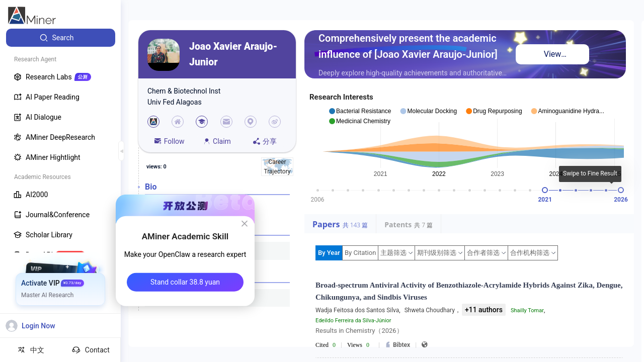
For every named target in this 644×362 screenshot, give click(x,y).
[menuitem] (61, 38)
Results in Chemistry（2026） (359, 331)
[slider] (545, 190)
